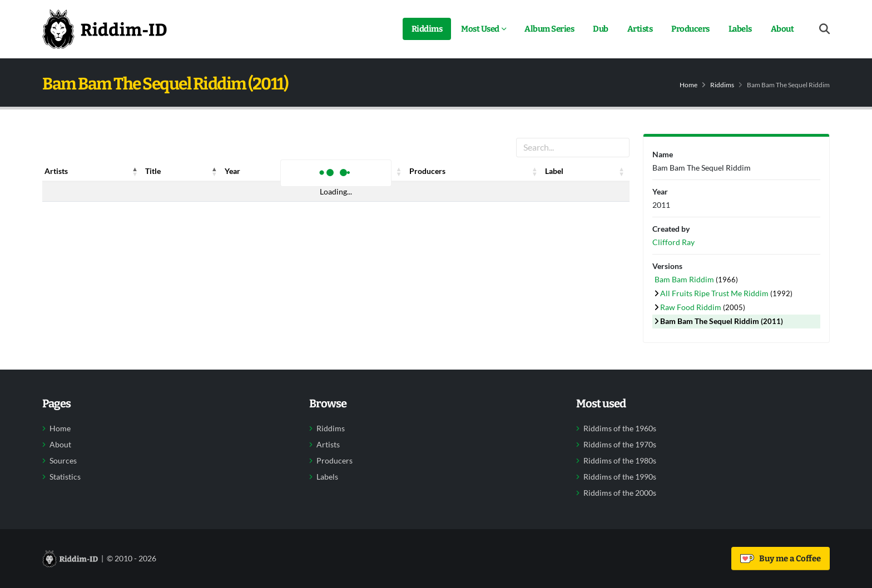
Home (688, 85)
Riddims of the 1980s (620, 461)
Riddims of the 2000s (620, 493)
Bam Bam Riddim (685, 279)
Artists (640, 29)
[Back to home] (105, 29)
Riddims (427, 29)
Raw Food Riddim (692, 307)
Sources (63, 461)
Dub (601, 29)
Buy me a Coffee (781, 559)
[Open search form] (824, 29)
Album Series (549, 29)
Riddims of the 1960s (620, 428)
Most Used (480, 29)
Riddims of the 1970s (620, 445)
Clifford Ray (673, 242)
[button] (135, 171)
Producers (690, 29)
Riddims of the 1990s (620, 477)
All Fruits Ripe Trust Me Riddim (715, 293)
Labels (740, 29)
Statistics (65, 477)
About (782, 29)
